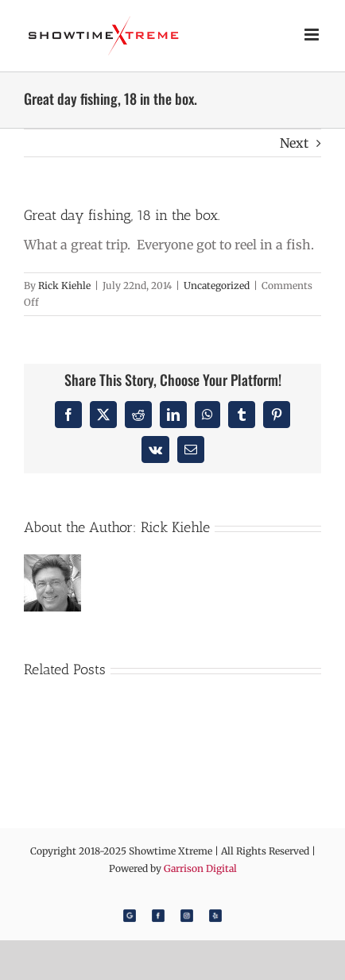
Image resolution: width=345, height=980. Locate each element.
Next (294, 143)
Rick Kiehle (64, 286)
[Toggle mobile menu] (313, 35)
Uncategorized (217, 286)
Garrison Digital (200, 868)
